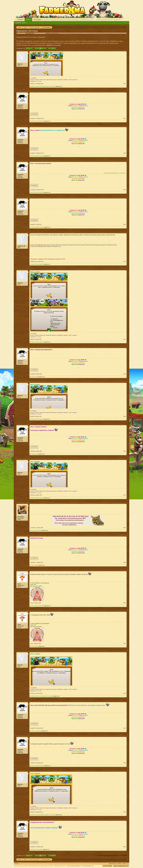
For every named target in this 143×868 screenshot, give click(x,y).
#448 (125, 374)
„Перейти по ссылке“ (53, 45)
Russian (17, 864)
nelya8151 (32, 86)
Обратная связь (113, 864)
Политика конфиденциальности (121, 866)
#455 (125, 643)
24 (43, 48)
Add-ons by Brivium (80, 866)
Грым (31, 530)
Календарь (37, 19)
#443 (125, 153)
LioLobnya (21, 517)
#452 (125, 528)
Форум (28, 20)
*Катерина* (38, 766)
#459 (125, 812)
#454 (125, 603)
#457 (125, 728)
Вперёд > (53, 48)
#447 (125, 339)
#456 (125, 693)
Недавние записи (21, 23)
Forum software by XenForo (27, 866)
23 (40, 48)
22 (38, 48)
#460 (125, 847)
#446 (125, 261)
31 (49, 48)
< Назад (28, 48)
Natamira (48, 33)
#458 (125, 763)
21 (36, 48)
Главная (20, 19)
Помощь (119, 864)
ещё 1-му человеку (51, 86)
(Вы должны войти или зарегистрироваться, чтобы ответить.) (112, 856)
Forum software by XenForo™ (53, 866)
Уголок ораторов (30, 33)
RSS (128, 864)
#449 (125, 416)
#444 (125, 190)
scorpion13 (38, 86)
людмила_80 (21, 246)
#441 (125, 84)
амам (37, 121)
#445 (125, 224)
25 (45, 48)
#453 (125, 562)
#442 (125, 118)
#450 (125, 451)
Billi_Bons (43, 86)
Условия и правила (107, 866)
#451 (125, 495)
